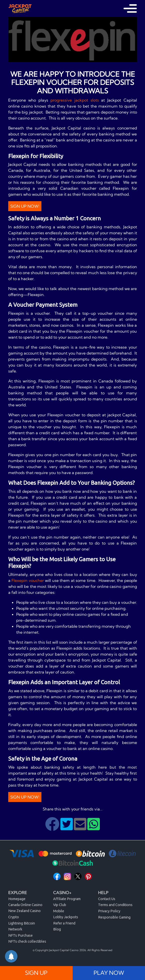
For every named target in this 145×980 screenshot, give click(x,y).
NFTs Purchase (20, 935)
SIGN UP (36, 973)
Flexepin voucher (28, 580)
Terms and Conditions (115, 905)
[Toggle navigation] (130, 8)
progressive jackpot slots (74, 100)
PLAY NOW (109, 973)
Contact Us (107, 899)
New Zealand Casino (24, 911)
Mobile (59, 911)
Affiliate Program (67, 899)
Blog (57, 929)
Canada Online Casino (25, 905)
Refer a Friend (64, 923)
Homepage (17, 899)
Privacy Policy (109, 911)
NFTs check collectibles (27, 941)
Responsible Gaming (114, 917)
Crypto (14, 917)
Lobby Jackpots (66, 917)
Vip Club (60, 905)
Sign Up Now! (25, 206)
